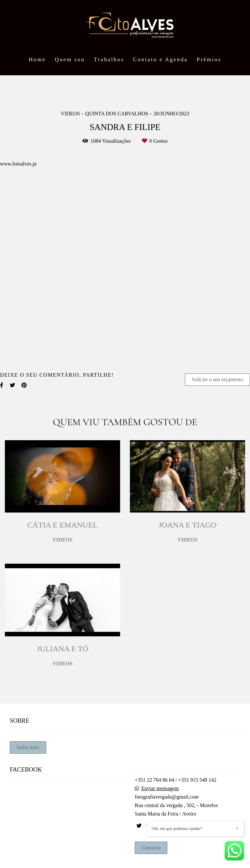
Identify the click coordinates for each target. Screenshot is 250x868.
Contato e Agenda (160, 59)
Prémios (209, 59)
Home (37, 59)
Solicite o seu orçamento (217, 379)
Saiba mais (28, 747)
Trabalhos (109, 59)
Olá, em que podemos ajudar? (177, 828)
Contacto (151, 848)
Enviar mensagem (160, 788)
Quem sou (70, 59)
